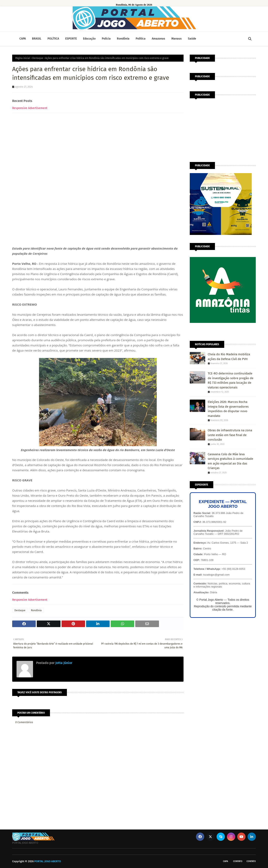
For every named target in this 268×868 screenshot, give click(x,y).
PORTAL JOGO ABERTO (48, 861)
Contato (238, 861)
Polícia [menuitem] (106, 39)
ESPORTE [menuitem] (71, 39)
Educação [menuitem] (89, 39)
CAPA (225, 861)
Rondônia (36, 610)
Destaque (38, 58)
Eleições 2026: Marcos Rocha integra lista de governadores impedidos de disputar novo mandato (228, 409)
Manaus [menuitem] (177, 39)
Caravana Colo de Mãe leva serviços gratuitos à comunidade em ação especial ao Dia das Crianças (230, 461)
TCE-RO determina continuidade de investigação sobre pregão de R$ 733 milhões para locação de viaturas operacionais (231, 380)
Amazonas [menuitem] (158, 39)
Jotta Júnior (63, 663)
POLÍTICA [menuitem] (53, 39)
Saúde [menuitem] (192, 39)
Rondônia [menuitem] (123, 39)
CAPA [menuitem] (23, 39)
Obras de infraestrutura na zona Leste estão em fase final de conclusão (230, 435)
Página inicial (23, 58)
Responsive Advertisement (30, 108)
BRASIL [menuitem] (37, 39)
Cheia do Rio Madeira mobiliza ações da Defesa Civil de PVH (229, 357)
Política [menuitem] (141, 39)
